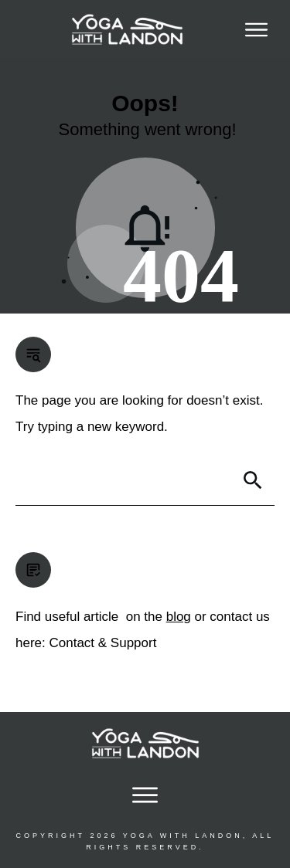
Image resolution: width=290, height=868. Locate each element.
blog (179, 617)
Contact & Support (102, 643)
